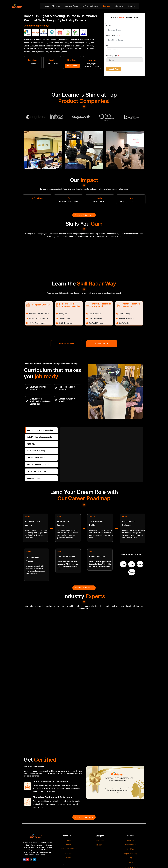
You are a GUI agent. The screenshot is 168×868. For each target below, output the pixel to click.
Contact (132, 6)
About (68, 845)
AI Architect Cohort (91, 6)
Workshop (100, 840)
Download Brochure (66, 344)
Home (46, 6)
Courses (106, 6)
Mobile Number (112, 36)
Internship (119, 6)
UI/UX (131, 863)
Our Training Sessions (68, 849)
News (68, 858)
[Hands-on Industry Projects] (56, 388)
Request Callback (102, 344)
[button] (25, 150)
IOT (131, 858)
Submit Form (114, 69)
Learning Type (112, 56)
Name (109, 26)
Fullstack (131, 840)
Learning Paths (71, 6)
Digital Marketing (131, 854)
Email (108, 46)
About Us (56, 6)
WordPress (131, 849)
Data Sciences (131, 845)
